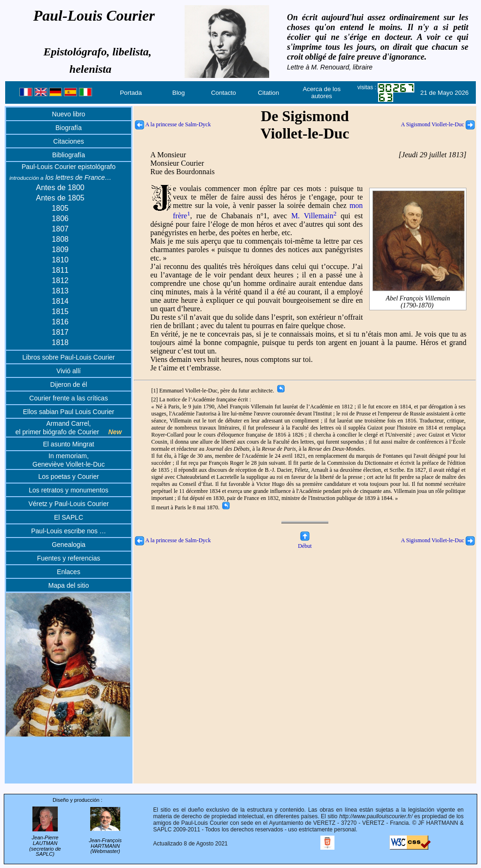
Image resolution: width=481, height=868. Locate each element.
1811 (60, 270)
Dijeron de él (69, 384)
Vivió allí (69, 371)
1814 (60, 301)
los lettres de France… (60, 177)
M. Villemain (314, 216)
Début (305, 542)
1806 (60, 219)
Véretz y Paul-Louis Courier (68, 504)
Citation (268, 93)
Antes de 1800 (60, 188)
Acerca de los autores (322, 92)
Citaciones (68, 141)
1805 (60, 208)
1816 (60, 322)
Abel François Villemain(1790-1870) (419, 298)
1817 (60, 332)
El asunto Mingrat (69, 444)
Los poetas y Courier (68, 476)
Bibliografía (69, 155)
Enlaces (69, 572)
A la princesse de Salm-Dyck (173, 124)
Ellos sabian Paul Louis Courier (69, 412)
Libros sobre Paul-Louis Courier (69, 357)
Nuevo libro (69, 114)
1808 (60, 239)
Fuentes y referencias (69, 558)
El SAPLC (69, 517)
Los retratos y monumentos (69, 490)
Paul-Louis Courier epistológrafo (69, 167)
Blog (179, 93)
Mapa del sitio (69, 585)
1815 (60, 311)
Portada (131, 93)
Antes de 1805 (60, 198)
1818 (60, 342)
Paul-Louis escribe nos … (69, 531)
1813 (60, 291)
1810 (60, 260)
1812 (60, 280)
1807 (60, 229)
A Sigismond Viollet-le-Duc (438, 124)
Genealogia (69, 545)
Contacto (223, 93)
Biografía (69, 128)
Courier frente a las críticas (68, 398)
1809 (60, 250)
